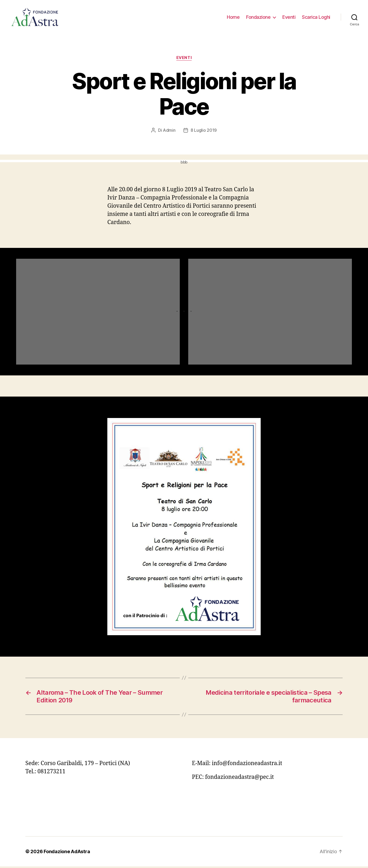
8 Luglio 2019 (204, 132)
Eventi (289, 18)
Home (233, 18)
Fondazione (258, 18)
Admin (169, 132)
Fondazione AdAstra (67, 853)
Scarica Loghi (316, 18)
